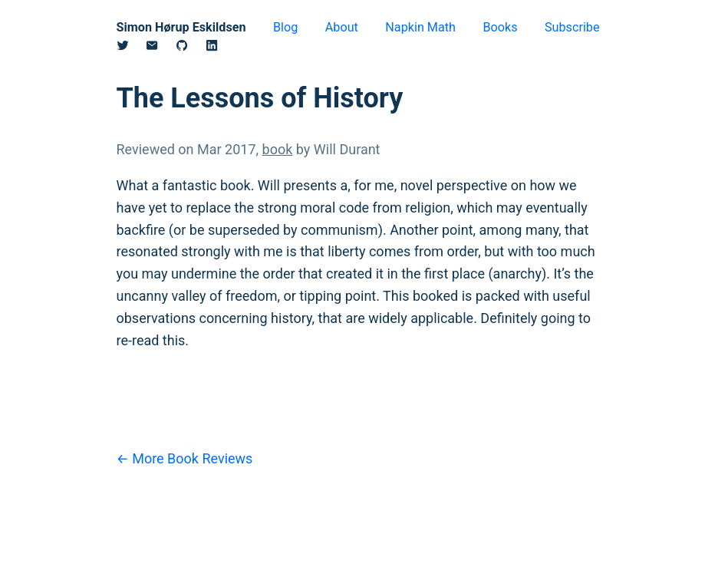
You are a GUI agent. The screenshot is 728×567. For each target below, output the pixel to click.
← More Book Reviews (185, 458)
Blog (285, 27)
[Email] (161, 48)
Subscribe (572, 27)
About (342, 27)
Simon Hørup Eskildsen (181, 27)
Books (500, 27)
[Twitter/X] (132, 48)
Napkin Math (420, 27)
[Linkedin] (221, 48)
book (278, 149)
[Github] (191, 48)
